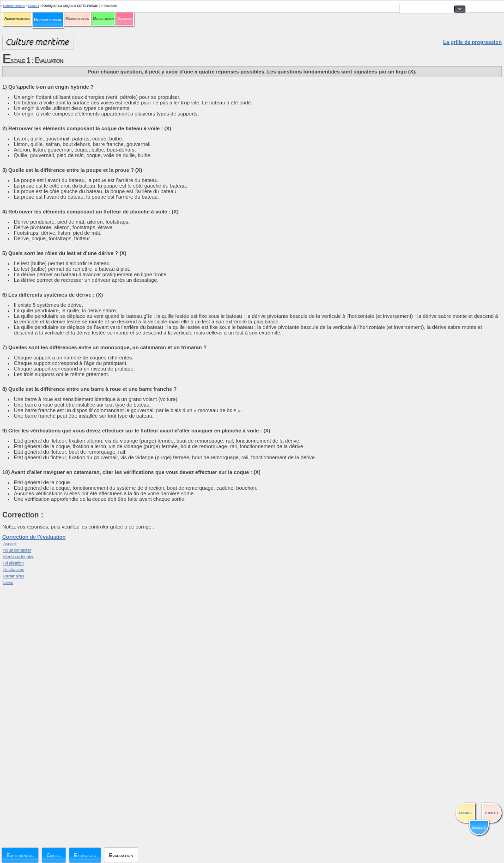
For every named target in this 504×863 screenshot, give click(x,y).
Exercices (85, 855)
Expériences (20, 855)
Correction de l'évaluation (34, 537)
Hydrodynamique (48, 19)
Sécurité (125, 18)
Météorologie (77, 18)
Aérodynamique (17, 18)
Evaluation (121, 855)
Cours (54, 855)
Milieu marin (103, 18)
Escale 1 (34, 6)
